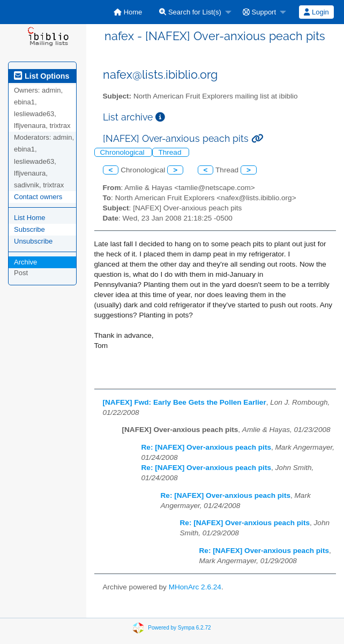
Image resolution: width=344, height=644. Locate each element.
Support (259, 12)
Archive (25, 262)
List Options (42, 76)
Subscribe (29, 229)
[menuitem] (128, 12)
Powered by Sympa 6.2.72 (179, 627)
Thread (171, 152)
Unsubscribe (33, 241)
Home (128, 12)
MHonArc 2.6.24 (195, 587)
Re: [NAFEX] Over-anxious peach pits (206, 447)
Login (316, 12)
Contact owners (38, 197)
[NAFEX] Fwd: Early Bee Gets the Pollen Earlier (185, 402)
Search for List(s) (190, 12)
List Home (30, 218)
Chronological (124, 152)
